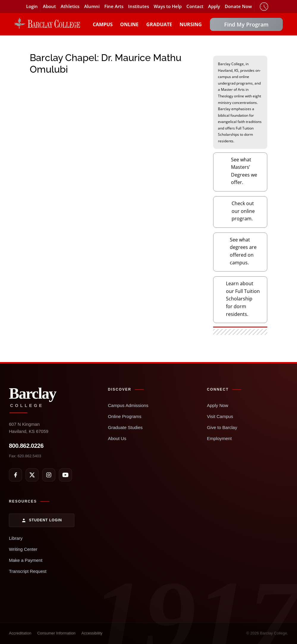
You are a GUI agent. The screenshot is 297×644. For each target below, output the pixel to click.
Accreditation (20, 633)
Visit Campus (220, 416)
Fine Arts (114, 6)
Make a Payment (26, 560)
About (49, 6)
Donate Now (238, 6)
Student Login (42, 520)
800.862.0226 (26, 446)
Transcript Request (28, 571)
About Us (117, 438)
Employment (219, 438)
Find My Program (246, 24)
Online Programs (125, 416)
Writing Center (23, 549)
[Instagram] (49, 475)
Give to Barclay (222, 427)
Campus (103, 24)
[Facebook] (15, 475)
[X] (32, 475)
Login (32, 6)
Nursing (191, 24)
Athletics (70, 6)
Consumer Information (56, 633)
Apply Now (218, 405)
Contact (195, 6)
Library (16, 538)
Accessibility (92, 633)
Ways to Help (168, 6)
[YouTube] (65, 475)
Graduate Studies (125, 427)
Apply (214, 6)
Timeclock (264, 7)
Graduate (159, 24)
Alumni (92, 6)
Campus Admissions (128, 405)
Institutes (139, 6)
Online (129, 24)
